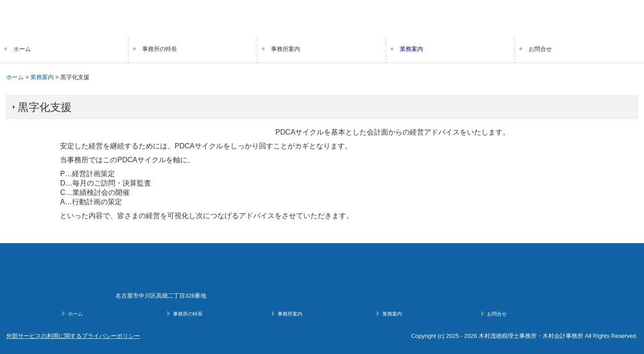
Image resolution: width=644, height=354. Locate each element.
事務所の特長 (160, 49)
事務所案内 (286, 49)
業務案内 (411, 49)
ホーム (22, 49)
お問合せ (540, 49)
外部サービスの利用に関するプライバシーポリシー (73, 336)
